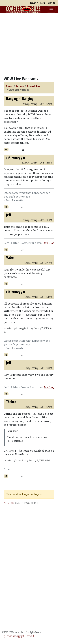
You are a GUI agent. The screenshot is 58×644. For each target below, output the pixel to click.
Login (43, 3)
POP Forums (9, 503)
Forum (33, 3)
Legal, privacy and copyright (13, 636)
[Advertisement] (29, 45)
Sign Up (51, 3)
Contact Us (30, 636)
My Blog (49, 243)
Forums (20, 86)
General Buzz (34, 86)
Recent (9, 86)
